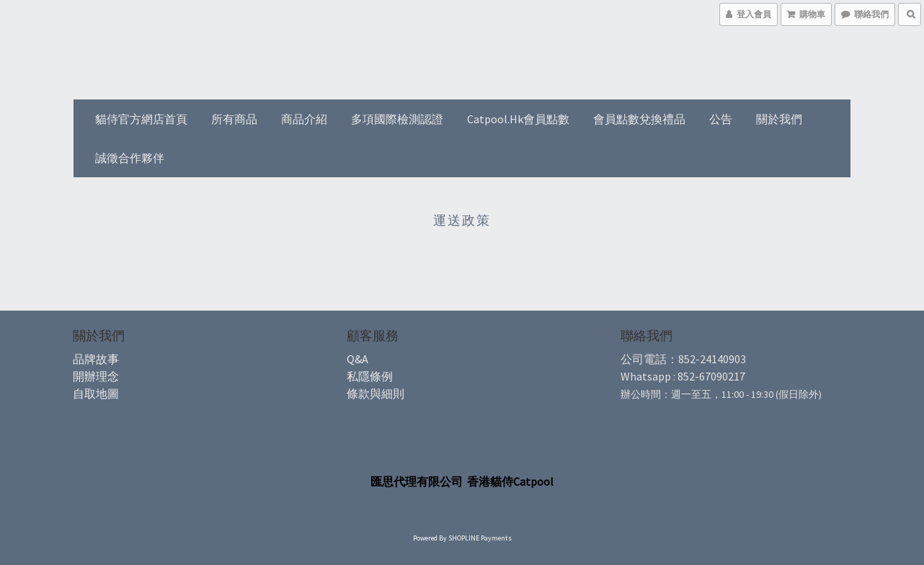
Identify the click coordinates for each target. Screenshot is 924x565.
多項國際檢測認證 (397, 119)
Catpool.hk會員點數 (518, 119)
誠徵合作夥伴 (130, 158)
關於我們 (779, 119)
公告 (721, 119)
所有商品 (234, 119)
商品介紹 (304, 119)
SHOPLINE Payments (480, 538)
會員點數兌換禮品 (639, 119)
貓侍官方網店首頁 (141, 119)
